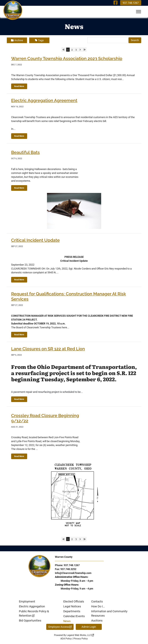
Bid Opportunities (30, 620)
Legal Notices (72, 606)
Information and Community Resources (109, 613)
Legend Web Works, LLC (80, 635)
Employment (27, 601)
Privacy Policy (81, 639)
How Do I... (98, 606)
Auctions (97, 620)
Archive (17, 40)
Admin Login (89, 627)
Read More (19, 86)
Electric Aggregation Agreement (44, 100)
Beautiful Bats (25, 152)
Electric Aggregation (32, 606)
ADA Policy (66, 639)
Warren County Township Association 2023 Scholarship (67, 58)
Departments (72, 611)
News (67, 621)
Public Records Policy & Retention (34, 613)
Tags (39, 40)
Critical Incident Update (35, 240)
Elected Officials (74, 601)
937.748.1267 (131, 3)
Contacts (97, 601)
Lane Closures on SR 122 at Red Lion (48, 349)
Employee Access (60, 627)
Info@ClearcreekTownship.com (73, 573)
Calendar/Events (74, 616)
